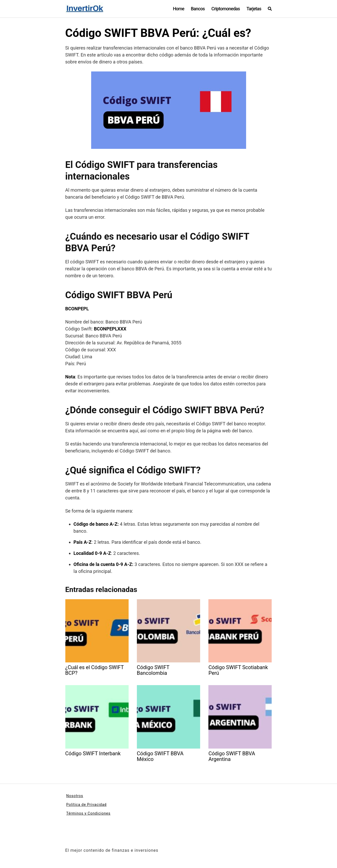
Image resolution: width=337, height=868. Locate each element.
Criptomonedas (225, 9)
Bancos (198, 9)
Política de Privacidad (87, 805)
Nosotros (75, 796)
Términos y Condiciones (88, 813)
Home (178, 9)
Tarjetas (254, 9)
